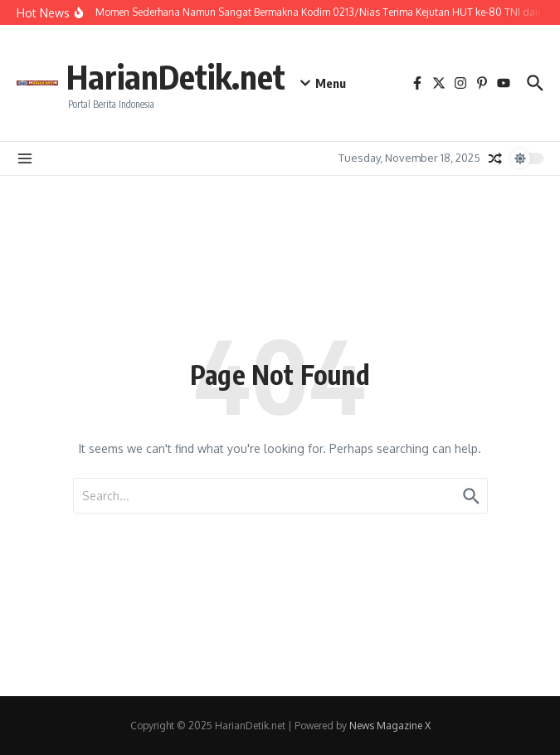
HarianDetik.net (176, 76)
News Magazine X (390, 726)
